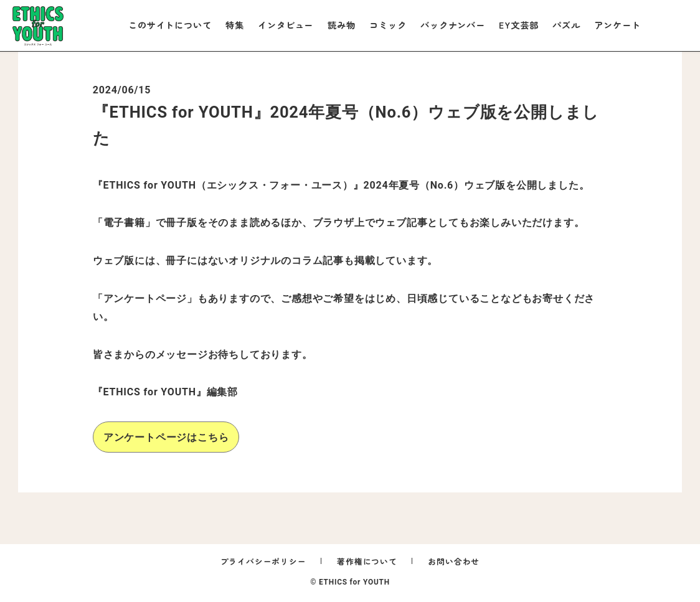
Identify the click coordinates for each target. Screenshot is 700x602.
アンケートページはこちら (166, 437)
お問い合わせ (454, 561)
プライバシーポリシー (263, 561)
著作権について (367, 561)
